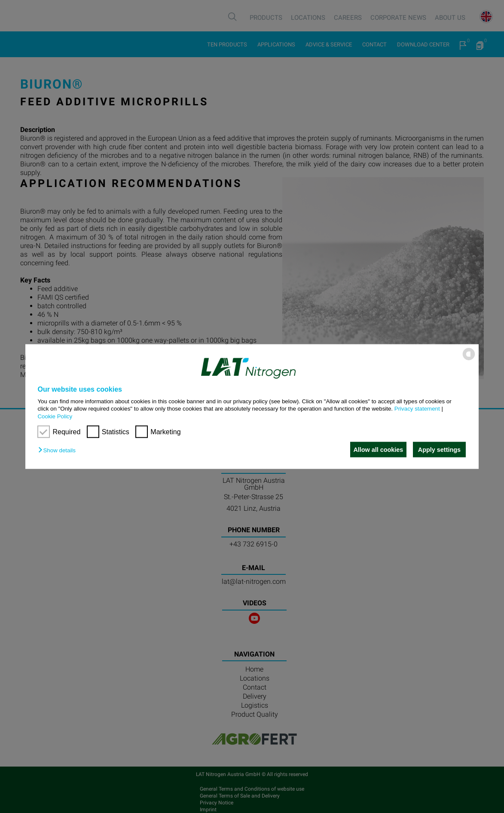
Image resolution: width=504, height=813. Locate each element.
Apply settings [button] (439, 450)
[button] (59, 450)
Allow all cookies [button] (376, 450)
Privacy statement (417, 409)
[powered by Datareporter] (469, 360)
